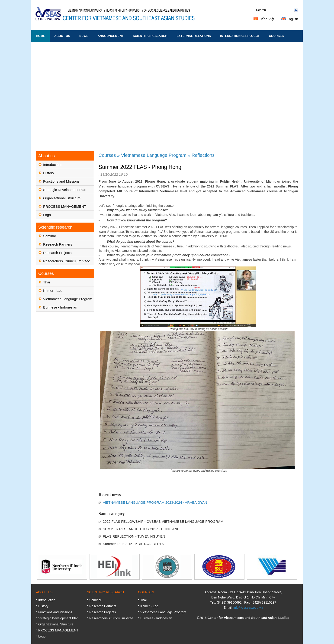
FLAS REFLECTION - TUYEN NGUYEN (134, 536)
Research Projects (57, 253)
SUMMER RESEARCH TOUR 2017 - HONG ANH (141, 529)
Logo (47, 215)
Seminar (50, 236)
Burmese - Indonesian (60, 307)
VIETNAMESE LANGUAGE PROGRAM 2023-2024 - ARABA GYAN (155, 502)
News (84, 36)
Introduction (52, 165)
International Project (240, 36)
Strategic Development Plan (65, 190)
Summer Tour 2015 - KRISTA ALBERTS (133, 544)
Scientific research (150, 36)
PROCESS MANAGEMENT (65, 206)
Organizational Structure (62, 198)
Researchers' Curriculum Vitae (67, 261)
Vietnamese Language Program (68, 299)
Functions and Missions (61, 181)
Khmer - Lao (53, 291)
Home (40, 36)
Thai (47, 282)
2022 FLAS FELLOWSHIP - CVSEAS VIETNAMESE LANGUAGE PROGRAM (163, 521)
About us (62, 36)
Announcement (111, 36)
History (49, 173)
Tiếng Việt (264, 19)
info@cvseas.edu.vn (248, 608)
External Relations (194, 36)
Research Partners (58, 244)
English (290, 19)
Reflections (203, 155)
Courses (276, 36)
